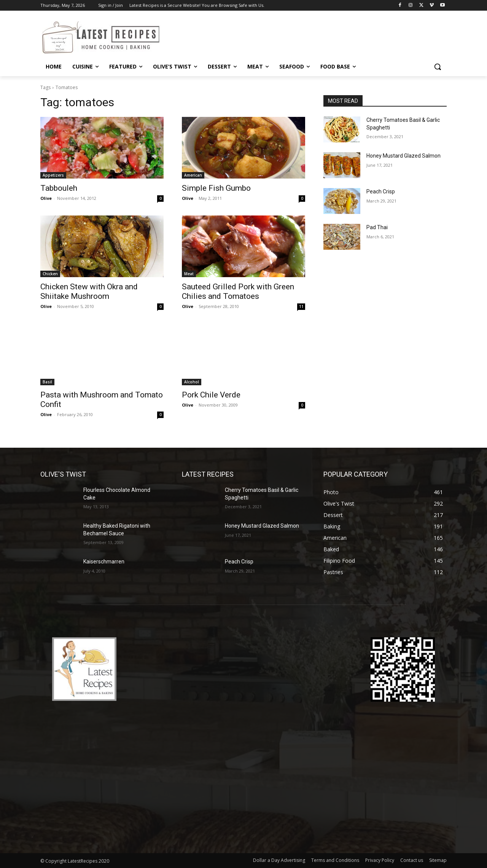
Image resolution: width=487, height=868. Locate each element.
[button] (438, 67)
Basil (47, 382)
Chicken (50, 274)
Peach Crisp (381, 191)
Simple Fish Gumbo (216, 188)
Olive (46, 198)
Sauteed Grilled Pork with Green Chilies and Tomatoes (238, 291)
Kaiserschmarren (104, 562)
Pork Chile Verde (211, 395)
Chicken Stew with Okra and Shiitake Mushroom (89, 291)
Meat (189, 274)
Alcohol (192, 382)
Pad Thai (377, 227)
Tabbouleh (59, 188)
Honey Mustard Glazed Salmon (403, 156)
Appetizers (53, 175)
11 (301, 306)
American (193, 175)
